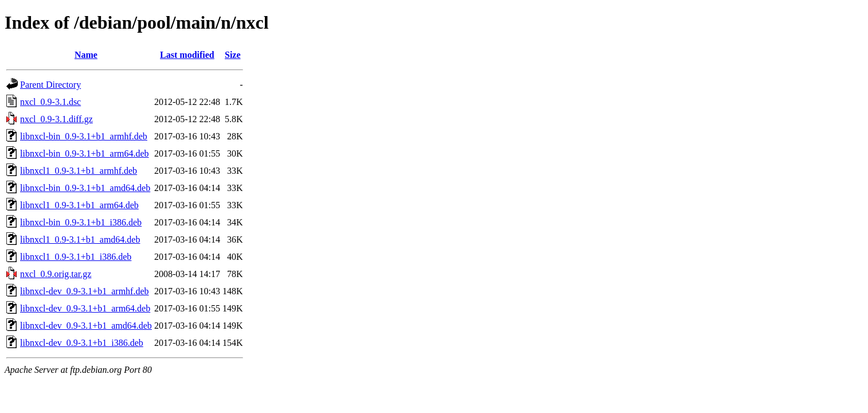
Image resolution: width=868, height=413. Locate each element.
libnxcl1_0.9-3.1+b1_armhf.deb (79, 171)
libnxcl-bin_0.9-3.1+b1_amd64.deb (85, 188)
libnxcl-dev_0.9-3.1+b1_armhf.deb (85, 291)
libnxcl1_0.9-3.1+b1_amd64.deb (80, 239)
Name (86, 55)
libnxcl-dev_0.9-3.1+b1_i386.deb (82, 343)
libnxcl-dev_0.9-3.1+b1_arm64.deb (85, 308)
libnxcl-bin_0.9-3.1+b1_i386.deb (81, 222)
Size (233, 55)
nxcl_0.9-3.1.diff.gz (56, 119)
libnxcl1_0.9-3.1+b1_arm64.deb (79, 205)
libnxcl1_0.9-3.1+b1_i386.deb (76, 257)
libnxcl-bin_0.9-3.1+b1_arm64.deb (85, 153)
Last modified (187, 55)
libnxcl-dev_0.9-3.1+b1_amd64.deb (86, 326)
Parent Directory (50, 85)
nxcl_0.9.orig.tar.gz (56, 274)
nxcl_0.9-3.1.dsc (50, 102)
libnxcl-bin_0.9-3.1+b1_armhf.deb (84, 136)
